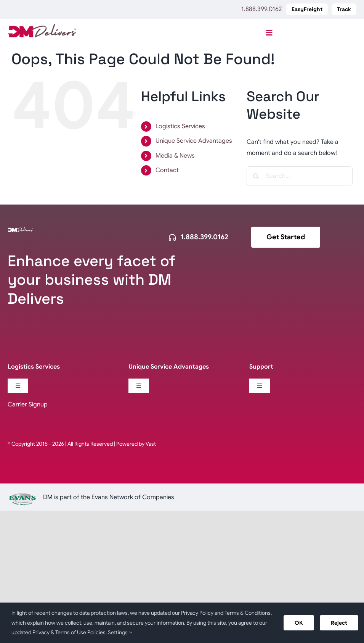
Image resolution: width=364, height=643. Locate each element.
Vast (151, 444)
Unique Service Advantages (194, 141)
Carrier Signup (28, 404)
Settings (120, 632)
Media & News (175, 156)
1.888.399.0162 (261, 9)
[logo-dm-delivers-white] (20, 230)
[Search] (256, 176)
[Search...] (300, 176)
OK (299, 623)
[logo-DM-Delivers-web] (42, 27)
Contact (167, 170)
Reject (339, 623)
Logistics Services (180, 126)
